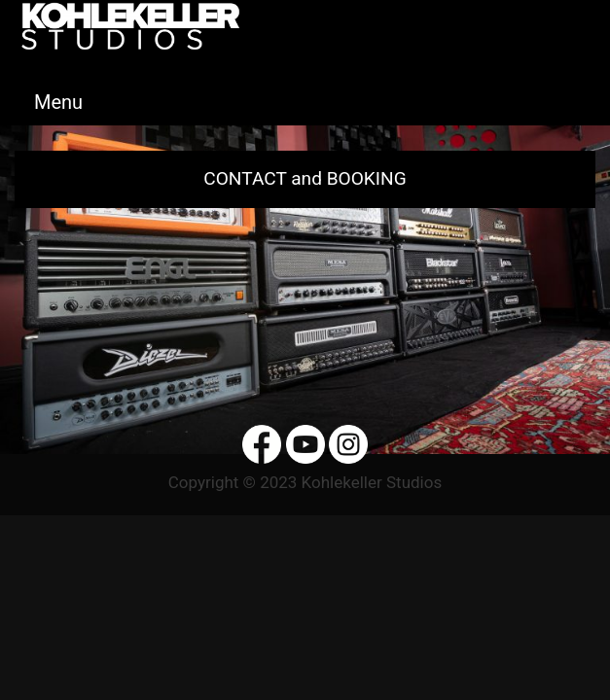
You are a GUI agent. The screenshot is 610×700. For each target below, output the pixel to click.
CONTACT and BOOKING (305, 178)
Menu (58, 102)
